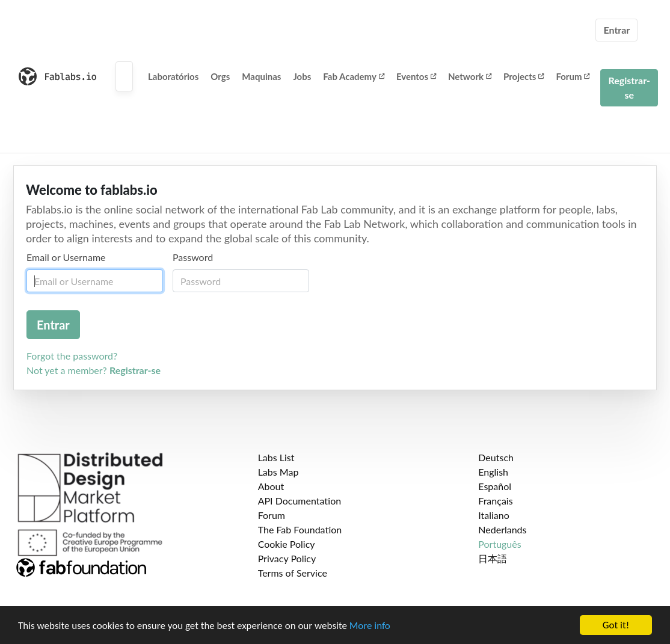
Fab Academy (354, 76)
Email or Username (66, 257)
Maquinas (261, 76)
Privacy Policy (287, 558)
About (271, 486)
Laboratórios (173, 76)
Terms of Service (293, 573)
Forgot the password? (72, 356)
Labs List (276, 457)
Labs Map (278, 472)
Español (495, 486)
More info (370, 626)
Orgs (220, 76)
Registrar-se (629, 87)
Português (499, 544)
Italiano (494, 515)
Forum (573, 76)
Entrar (616, 30)
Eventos (416, 76)
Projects (524, 76)
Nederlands (502, 529)
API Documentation (300, 501)
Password (193, 257)
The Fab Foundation (300, 529)
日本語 (493, 558)
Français (495, 501)
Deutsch (496, 457)
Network (470, 76)
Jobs (302, 76)
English (493, 472)
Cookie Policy (287, 544)
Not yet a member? (94, 370)
